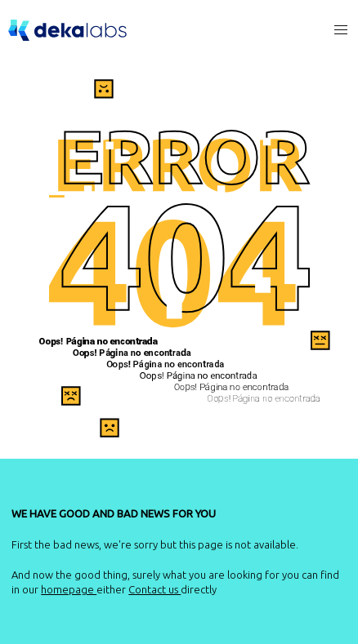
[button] (341, 30)
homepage (69, 589)
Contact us (154, 589)
